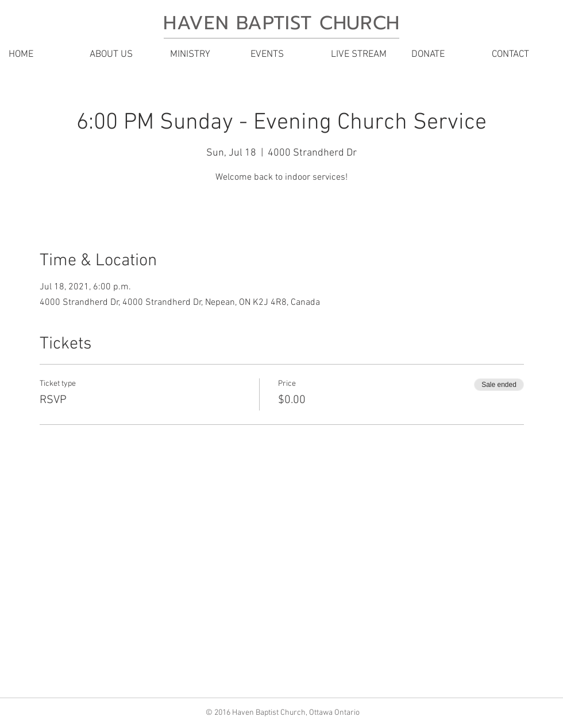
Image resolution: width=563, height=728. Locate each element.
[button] (121, 55)
